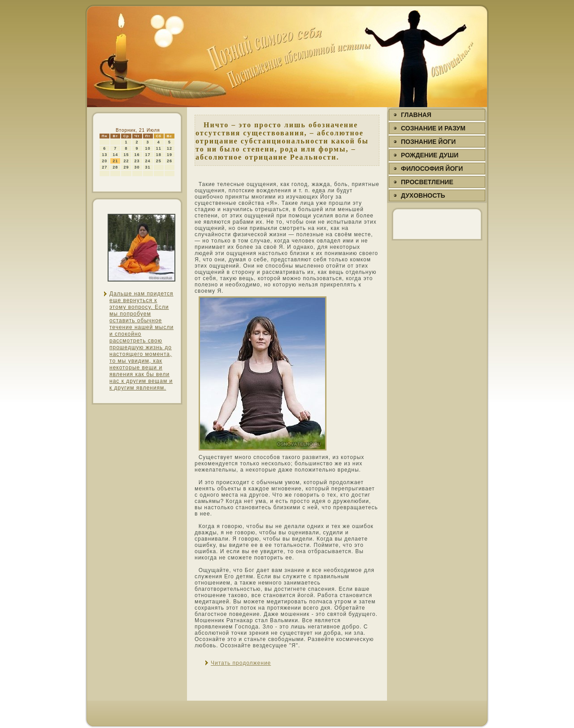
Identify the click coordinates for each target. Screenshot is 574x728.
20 (104, 161)
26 (170, 161)
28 (115, 167)
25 (159, 161)
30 (137, 167)
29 (126, 167)
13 (104, 155)
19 (170, 155)
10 (148, 148)
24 (148, 161)
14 (115, 155)
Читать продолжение (241, 663)
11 (159, 148)
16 (137, 155)
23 (137, 161)
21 (115, 161)
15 (126, 155)
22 (126, 161)
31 (148, 167)
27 (104, 167)
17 (148, 155)
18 (159, 155)
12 (170, 148)
